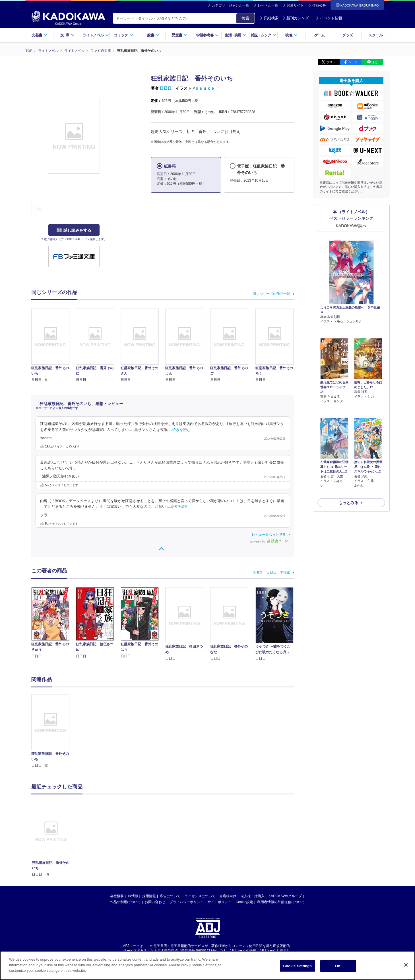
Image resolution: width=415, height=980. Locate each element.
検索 (245, 18)
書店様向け (228, 896)
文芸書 (39, 35)
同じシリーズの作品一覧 (271, 294)
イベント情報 (329, 18)
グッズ (347, 35)
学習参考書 (208, 35)
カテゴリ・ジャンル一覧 (230, 5)
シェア (353, 62)
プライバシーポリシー (187, 902)
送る (375, 62)
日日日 (166, 88)
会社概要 (117, 896)
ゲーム (320, 35)
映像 (291, 35)
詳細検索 (269, 18)
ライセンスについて (200, 896)
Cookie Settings (298, 966)
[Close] (406, 965)
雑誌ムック (264, 35)
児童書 (179, 35)
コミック (123, 35)
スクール (375, 35)
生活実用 (236, 35)
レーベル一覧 (268, 5)
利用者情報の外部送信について (281, 902)
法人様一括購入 (253, 896)
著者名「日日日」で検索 (271, 572)
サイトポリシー (220, 902)
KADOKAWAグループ (285, 896)
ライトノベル (96, 35)
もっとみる (348, 472)
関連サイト (295, 5)
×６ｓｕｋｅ (204, 88)
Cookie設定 (244, 902)
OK (338, 966)
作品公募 (319, 5)
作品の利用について (125, 902)
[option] (54, 732)
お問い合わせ (155, 902)
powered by (270, 542)
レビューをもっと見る (269, 535)
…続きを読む (180, 430)
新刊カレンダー (297, 18)
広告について (170, 896)
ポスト (331, 62)
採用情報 (149, 896)
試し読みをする (74, 230)
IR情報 (133, 896)
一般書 (151, 35)
